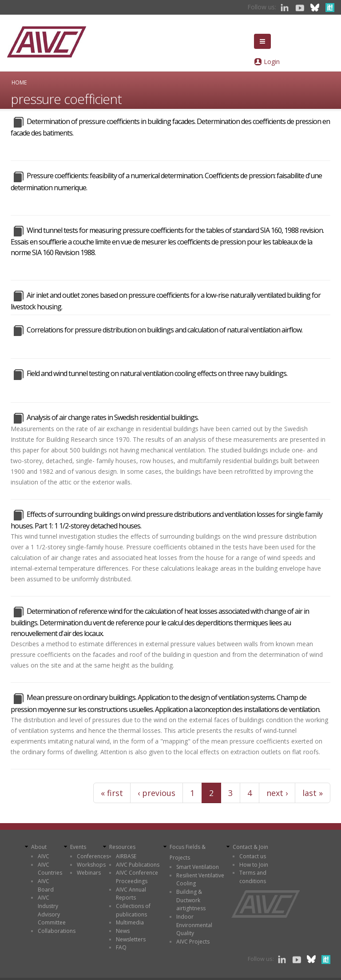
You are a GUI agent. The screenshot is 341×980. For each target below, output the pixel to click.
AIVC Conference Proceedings (137, 877)
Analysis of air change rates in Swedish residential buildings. (113, 417)
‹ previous (157, 793)
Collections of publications (133, 910)
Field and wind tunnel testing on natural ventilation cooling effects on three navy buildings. (157, 373)
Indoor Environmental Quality (194, 925)
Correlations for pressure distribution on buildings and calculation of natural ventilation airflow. (165, 330)
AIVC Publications (138, 865)
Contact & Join (250, 847)
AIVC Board (46, 885)
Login (272, 62)
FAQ (121, 947)
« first (112, 793)
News (123, 931)
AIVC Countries (50, 869)
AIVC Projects (193, 942)
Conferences (93, 856)
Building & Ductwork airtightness (191, 900)
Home (19, 82)
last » (313, 793)
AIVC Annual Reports (131, 894)
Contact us (253, 856)
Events (78, 847)
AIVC (44, 856)
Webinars (89, 873)
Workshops (91, 865)
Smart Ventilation (198, 867)
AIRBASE (126, 856)
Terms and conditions (253, 877)
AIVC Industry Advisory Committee (52, 910)
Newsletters (131, 939)
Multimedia (130, 922)
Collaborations (57, 931)
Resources (122, 847)
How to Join (254, 865)
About (39, 847)
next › (277, 793)
